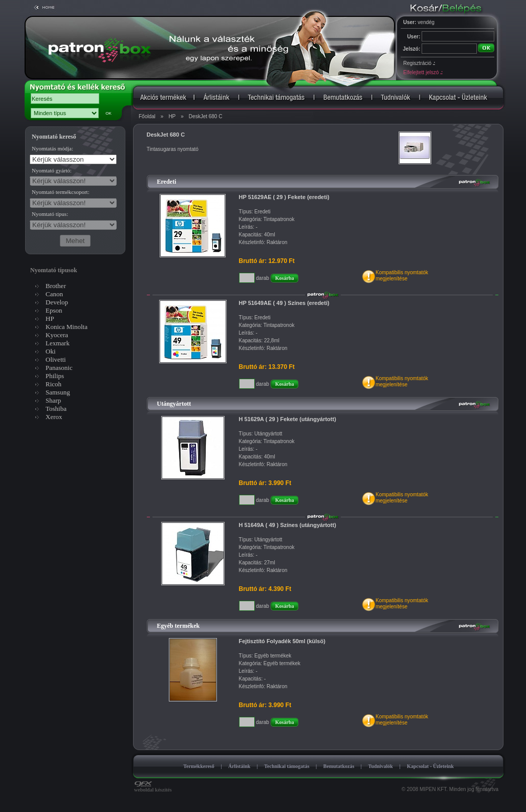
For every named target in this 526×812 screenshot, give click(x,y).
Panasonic (59, 368)
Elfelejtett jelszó (423, 72)
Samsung (58, 392)
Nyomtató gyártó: (52, 170)
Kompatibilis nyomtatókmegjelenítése (402, 276)
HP (172, 116)
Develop (57, 302)
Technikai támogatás (287, 766)
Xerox (54, 417)
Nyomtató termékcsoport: (61, 192)
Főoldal (147, 116)
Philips (55, 376)
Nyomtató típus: (50, 214)
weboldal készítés (153, 787)
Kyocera (57, 335)
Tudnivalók (380, 766)
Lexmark (58, 343)
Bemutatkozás (339, 766)
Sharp (53, 400)
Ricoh (53, 384)
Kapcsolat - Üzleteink (430, 766)
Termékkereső (199, 766)
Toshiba (56, 409)
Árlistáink (239, 766)
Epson (54, 310)
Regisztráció (419, 63)
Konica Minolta (67, 327)
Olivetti (56, 359)
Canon (54, 294)
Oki (51, 351)
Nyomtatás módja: (52, 148)
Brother (56, 286)
